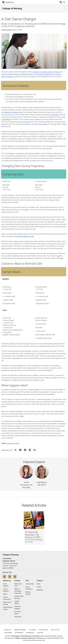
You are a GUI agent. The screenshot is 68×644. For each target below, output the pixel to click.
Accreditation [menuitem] (19, 633)
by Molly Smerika (6, 30)
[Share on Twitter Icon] (15, 450)
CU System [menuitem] (32, 630)
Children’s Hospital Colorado (24, 236)
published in (13, 112)
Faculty (17, 443)
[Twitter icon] (10, 577)
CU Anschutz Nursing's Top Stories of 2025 (33, 535)
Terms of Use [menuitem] (55, 630)
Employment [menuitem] (30, 633)
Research (10, 443)
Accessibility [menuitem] (8, 633)
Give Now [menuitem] (40, 633)
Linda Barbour (6, 119)
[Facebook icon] (5, 577)
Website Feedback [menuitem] (20, 630)
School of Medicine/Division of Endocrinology (17, 74)
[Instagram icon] (16, 577)
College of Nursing (12, 8)
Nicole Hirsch (26, 122)
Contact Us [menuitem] (8, 630)
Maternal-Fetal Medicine (44, 74)
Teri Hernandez (53, 115)
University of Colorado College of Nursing (46, 72)
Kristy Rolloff (43, 124)
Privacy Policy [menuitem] (43, 630)
